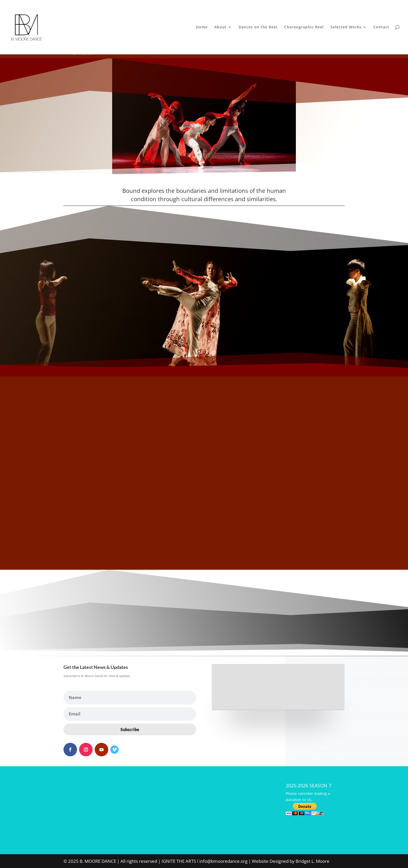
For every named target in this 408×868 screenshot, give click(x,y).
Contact (381, 28)
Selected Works (346, 28)
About (221, 28)
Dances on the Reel (258, 28)
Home (202, 28)
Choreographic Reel (304, 28)
